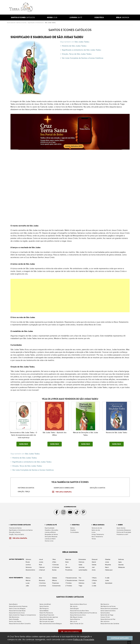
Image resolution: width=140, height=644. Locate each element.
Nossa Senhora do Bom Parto (79, 609)
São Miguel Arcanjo (76, 615)
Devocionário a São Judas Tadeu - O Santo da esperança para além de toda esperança (24, 435)
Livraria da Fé (51, 523)
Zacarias (121, 563)
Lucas (28, 581)
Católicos (23, 18)
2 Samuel (42, 568)
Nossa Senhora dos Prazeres (18, 605)
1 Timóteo (69, 581)
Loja (52, 18)
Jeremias (82, 566)
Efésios (55, 579)
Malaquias (122, 566)
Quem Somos (121, 526)
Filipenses (56, 581)
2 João (94, 584)
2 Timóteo (69, 584)
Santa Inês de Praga (107, 613)
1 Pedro (94, 576)
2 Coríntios (42, 584)
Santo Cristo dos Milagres (17, 607)
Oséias (94, 563)
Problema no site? (122, 533)
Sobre (120, 523)
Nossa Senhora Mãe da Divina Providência (83, 611)
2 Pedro (94, 579)
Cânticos (81, 560)
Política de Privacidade (124, 531)
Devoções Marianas (51, 535)
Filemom (81, 579)
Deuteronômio (30, 568)
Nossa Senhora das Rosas (17, 609)
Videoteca (76, 523)
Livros (94, 531)
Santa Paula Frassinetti (47, 613)
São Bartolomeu (14, 615)
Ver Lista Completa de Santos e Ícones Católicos (83, 57)
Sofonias (121, 558)
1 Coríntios (42, 581)
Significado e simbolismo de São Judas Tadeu (81, 49)
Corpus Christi (105, 615)
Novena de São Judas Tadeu (117, 433)
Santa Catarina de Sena (108, 609)
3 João (107, 576)
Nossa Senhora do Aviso (17, 611)
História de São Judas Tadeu (74, 46)
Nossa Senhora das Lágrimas (49, 615)
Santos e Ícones (21, 23)
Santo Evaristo (44, 605)
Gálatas (55, 576)
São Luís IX (74, 620)
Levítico (28, 563)
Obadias (108, 558)
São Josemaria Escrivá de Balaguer (51, 622)
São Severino (105, 603)
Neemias (68, 558)
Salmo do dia (96, 528)
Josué (41, 558)
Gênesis (28, 558)
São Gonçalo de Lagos (47, 620)
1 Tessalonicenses (71, 576)
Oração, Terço (24, 490)
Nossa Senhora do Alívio (78, 613)
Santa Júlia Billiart (45, 603)
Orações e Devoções (51, 528)
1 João (94, 581)
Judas (107, 579)
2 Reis (54, 560)
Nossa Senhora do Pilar (108, 618)
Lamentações (83, 568)
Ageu (120, 560)
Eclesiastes (82, 558)
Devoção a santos (98, 486)
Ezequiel (95, 558)
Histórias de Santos (26, 486)
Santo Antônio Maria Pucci (78, 603)
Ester (67, 560)
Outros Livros (49, 539)
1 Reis (54, 558)
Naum (107, 566)
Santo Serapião (14, 618)
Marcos (28, 579)
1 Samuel (42, 566)
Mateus (28, 576)
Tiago (80, 584)
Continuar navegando (118, 638)
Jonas (107, 560)
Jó (66, 563)
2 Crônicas (56, 566)
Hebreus (81, 581)
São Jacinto (74, 605)
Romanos (42, 579)
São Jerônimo (105, 620)
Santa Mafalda (44, 609)
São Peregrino (44, 607)
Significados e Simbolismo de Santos (21, 528)
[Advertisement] (86, 7)
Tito (80, 576)
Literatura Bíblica (50, 531)
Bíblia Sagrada (99, 523)
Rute (40, 563)
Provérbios (69, 568)
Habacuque (109, 568)
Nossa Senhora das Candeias (110, 622)
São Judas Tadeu (50, 23)
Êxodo (28, 560)
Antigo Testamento (98, 533)
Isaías (80, 563)
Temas (94, 537)
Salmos (68, 566)
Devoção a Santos (15, 531)
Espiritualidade (50, 526)
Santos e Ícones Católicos (20, 523)
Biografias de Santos (51, 533)
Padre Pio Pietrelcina (46, 611)
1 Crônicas (55, 563)
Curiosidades (75, 531)
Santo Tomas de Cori (77, 622)
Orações (73, 528)
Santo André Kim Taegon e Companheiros (22, 613)
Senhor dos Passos (15, 620)
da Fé (76, 18)
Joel (93, 566)
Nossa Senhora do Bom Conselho (20, 622)
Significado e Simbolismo (36, 23)
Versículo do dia (97, 526)
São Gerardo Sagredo (46, 618)
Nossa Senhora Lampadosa (109, 607)
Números (29, 566)
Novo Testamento (97, 535)
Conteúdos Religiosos (124, 528)
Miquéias (108, 563)
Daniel (94, 560)
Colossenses (56, 584)
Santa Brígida (74, 607)
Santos (73, 526)
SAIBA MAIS (24, 444)
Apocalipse (109, 581)
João (27, 584)
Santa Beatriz (13, 603)
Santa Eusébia (105, 611)
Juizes (41, 560)
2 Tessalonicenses (71, 579)
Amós (94, 568)
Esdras (54, 568)
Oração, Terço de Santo (17, 533)
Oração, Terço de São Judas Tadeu (77, 53)
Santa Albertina (75, 618)
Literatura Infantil (50, 537)
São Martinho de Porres (108, 605)
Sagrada (123, 18)
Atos (40, 576)
